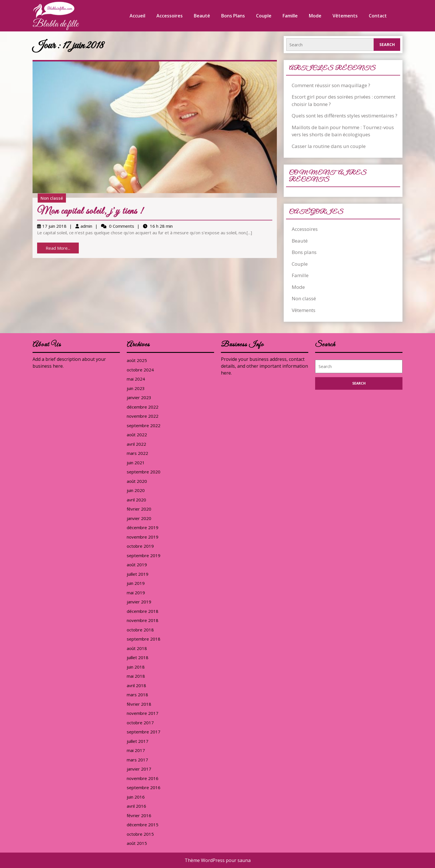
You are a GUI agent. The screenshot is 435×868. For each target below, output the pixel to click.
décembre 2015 (143, 825)
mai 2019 (136, 593)
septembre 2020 (144, 472)
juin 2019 (136, 583)
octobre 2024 (140, 370)
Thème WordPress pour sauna (218, 860)
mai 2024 (136, 379)
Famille (290, 16)
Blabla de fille (55, 24)
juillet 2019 (138, 574)
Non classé (52, 198)
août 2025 (137, 360)
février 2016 (139, 815)
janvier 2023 (139, 397)
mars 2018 (137, 695)
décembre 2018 (143, 611)
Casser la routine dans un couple (329, 146)
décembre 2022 (143, 407)
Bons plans (233, 16)
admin (86, 226)
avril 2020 (136, 500)
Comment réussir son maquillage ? (331, 85)
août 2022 (137, 435)
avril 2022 (136, 444)
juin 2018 (136, 667)
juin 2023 (136, 388)
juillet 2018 (138, 657)
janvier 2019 (139, 602)
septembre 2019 (144, 555)
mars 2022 (137, 453)
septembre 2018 (144, 639)
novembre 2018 (143, 620)
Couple (264, 16)
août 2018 (137, 648)
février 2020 (139, 509)
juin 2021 (136, 463)
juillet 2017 (138, 741)
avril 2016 (136, 806)
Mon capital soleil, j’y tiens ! (90, 211)
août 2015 (137, 843)
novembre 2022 (143, 416)
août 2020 (137, 481)
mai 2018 (136, 676)
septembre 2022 (144, 425)
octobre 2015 (140, 834)
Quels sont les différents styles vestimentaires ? (345, 116)
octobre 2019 (140, 546)
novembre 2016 (143, 778)
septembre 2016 (144, 787)
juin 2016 (136, 797)
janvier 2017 (139, 769)
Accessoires (170, 16)
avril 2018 (136, 685)
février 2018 (139, 704)
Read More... (62, 249)
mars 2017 (137, 760)
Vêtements (345, 16)
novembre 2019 (143, 537)
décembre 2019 (143, 527)
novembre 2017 (143, 713)
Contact (378, 16)
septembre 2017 (144, 732)
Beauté (202, 16)
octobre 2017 (140, 723)
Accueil (137, 16)
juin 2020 (136, 490)
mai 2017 (136, 750)
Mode (315, 16)
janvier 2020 (139, 518)
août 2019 (137, 565)
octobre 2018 (140, 630)
